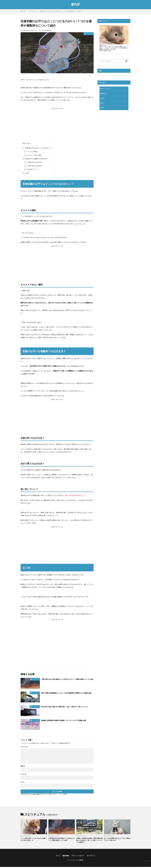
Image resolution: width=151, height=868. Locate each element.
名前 (23, 766)
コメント (24, 747)
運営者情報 (64, 857)
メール (23, 774)
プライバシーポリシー (78, 857)
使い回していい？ (31, 169)
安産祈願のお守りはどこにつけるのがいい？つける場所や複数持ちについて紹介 (60, 11)
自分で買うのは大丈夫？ (33, 166)
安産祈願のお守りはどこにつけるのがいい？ (37, 148)
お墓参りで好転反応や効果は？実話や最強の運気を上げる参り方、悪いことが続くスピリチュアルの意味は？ (89, 841)
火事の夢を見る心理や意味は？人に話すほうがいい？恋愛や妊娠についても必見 (67, 680)
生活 (103, 104)
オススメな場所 (31, 152)
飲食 (103, 109)
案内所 (75, 4)
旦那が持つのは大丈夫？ (33, 162)
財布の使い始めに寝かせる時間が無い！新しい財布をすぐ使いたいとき (67, 708)
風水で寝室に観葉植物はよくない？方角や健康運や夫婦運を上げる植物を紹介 (67, 694)
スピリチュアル (33, 11)
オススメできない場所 (33, 155)
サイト (23, 782)
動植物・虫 (105, 94)
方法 (45, 30)
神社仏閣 (49, 30)
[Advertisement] (57, 123)
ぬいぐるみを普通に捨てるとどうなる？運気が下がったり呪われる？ (117, 840)
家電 (103, 99)
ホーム (56, 857)
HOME (24, 11)
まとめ (26, 173)
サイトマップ (93, 857)
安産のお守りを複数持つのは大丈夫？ (35, 159)
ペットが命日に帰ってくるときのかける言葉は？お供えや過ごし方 (34, 840)
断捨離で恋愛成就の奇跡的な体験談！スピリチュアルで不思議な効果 (67, 722)
